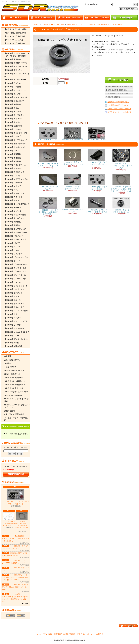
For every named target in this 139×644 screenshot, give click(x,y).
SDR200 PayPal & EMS (13, 395)
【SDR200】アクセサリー (14, 70)
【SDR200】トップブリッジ (15, 229)
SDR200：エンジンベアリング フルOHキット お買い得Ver (72, 134)
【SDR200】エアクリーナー (15, 90)
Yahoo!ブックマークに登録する (119, 109)
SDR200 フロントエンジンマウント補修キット (16, 497)
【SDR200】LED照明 (13, 87)
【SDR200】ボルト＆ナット (15, 304)
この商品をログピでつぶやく (119, 105)
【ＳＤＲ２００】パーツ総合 (15, 29)
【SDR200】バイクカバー (14, 236)
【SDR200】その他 (12, 343)
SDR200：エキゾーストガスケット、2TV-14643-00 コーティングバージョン (22, 521)
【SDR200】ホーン (12, 296)
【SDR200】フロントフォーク (16, 286)
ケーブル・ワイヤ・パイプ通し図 (16, 419)
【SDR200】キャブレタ (13, 119)
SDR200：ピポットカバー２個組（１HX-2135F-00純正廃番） (48, 206)
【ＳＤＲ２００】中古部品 (15, 43)
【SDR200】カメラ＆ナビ (14, 115)
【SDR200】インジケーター (15, 80)
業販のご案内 (9, 411)
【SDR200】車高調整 (12, 154)
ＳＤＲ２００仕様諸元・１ (15, 381)
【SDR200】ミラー (12, 314)
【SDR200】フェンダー (13, 254)
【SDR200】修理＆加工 (13, 346)
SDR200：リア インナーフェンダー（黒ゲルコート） (97, 158)
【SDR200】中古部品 (12, 59)
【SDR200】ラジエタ (12, 325)
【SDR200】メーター (12, 318)
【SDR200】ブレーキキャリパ (16, 265)
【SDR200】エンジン (12, 94)
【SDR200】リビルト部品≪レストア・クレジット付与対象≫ (17, 55)
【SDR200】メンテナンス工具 (16, 321)
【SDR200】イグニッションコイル (17, 75)
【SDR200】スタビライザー (15, 172)
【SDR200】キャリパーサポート (17, 268)
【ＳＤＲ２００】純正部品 (15, 36)
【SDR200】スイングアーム (15, 165)
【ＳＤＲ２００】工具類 (14, 40)
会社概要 (8, 356)
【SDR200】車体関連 (12, 158)
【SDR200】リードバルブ (14, 328)
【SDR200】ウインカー (13, 83)
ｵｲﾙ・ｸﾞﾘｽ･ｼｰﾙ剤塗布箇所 (14, 414)
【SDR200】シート (12, 151)
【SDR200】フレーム (12, 282)
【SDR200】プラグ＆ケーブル (16, 257)
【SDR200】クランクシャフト (16, 133)
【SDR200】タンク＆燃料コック (17, 204)
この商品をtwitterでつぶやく (118, 102)
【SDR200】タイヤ (12, 200)
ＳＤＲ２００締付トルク (14, 388)
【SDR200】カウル (12, 108)
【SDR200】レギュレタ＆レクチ (17, 332)
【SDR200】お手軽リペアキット (17, 63)
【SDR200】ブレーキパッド (15, 272)
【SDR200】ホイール (12, 300)
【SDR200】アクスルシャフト (16, 67)
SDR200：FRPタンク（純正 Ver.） (48, 182)
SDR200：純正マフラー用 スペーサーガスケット (72, 157)
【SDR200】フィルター (13, 250)
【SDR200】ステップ (12, 186)
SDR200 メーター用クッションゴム (72, 205)
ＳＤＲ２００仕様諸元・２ (15, 385)
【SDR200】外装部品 (12, 105)
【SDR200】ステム (12, 190)
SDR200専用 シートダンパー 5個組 (48, 134)
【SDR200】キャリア (12, 122)
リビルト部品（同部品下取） (15, 33)
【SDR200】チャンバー (13, 211)
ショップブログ (10, 367)
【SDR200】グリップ (12, 136)
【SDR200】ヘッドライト (14, 289)
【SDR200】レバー (12, 336)
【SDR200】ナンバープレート (16, 233)
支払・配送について (12, 360)
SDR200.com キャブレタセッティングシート (17, 406)
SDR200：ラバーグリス (97, 134)
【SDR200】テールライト (14, 218)
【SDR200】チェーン (12, 208)
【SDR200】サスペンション (15, 147)
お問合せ (8, 363)
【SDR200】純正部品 (12, 161)
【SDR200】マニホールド (14, 307)
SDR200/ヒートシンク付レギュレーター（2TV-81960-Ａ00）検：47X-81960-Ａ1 (16, 577)
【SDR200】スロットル (13, 197)
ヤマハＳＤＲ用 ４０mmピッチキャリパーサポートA (48, 158)
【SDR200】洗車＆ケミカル (15, 144)
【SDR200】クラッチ (12, 129)
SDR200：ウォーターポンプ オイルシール (103, 25)
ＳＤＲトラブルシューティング (16, 392)
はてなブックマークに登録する (120, 112)
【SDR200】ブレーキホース (15, 275)
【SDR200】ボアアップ (13, 293)
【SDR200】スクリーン (13, 168)
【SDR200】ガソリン (12, 112)
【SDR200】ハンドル (12, 247)
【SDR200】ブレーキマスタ (15, 279)
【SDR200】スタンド (12, 176)
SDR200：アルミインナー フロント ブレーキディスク (121, 159)
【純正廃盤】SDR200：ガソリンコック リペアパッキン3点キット (15, 539)
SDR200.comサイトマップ (14, 370)
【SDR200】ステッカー (13, 183)
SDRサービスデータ (12, 374)
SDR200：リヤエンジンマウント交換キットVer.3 (97, 205)
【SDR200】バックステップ (15, 240)
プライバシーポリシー (85, 634)
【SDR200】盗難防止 (12, 225)
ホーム (36, 25)
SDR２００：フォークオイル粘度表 (16, 400)
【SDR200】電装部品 (12, 222)
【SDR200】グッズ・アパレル (16, 339)
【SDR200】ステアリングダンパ (17, 179)
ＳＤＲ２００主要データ (14, 378)
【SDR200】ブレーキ (12, 261)
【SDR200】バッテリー (13, 243)
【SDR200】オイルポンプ (14, 101)
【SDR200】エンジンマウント (16, 97)
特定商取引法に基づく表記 (64, 634)
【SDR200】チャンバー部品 (15, 215)
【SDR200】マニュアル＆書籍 (16, 311)
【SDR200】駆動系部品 (13, 126)
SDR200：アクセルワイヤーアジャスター (72, 182)
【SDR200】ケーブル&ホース (16, 140)
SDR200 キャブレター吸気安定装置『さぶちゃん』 (9, 519)
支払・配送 (48, 634)
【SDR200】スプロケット (14, 193)
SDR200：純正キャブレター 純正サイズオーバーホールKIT (15, 587)
